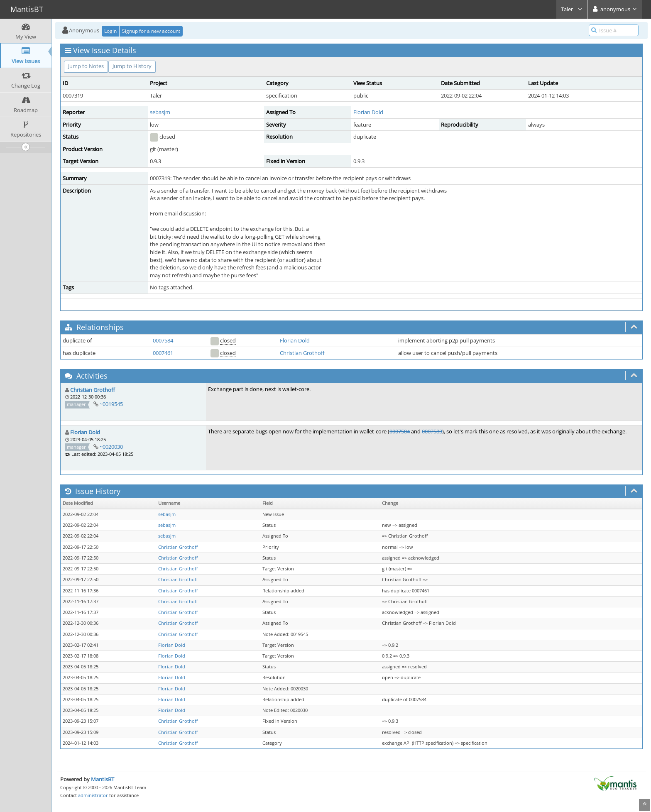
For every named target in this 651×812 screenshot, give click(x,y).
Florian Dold (368, 112)
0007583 (432, 431)
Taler (572, 9)
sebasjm (160, 112)
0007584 (163, 340)
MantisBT (103, 779)
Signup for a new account (151, 31)
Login (110, 31)
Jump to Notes (86, 66)
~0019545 (111, 404)
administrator (93, 795)
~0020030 (111, 447)
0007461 (163, 353)
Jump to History (132, 66)
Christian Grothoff (302, 353)
